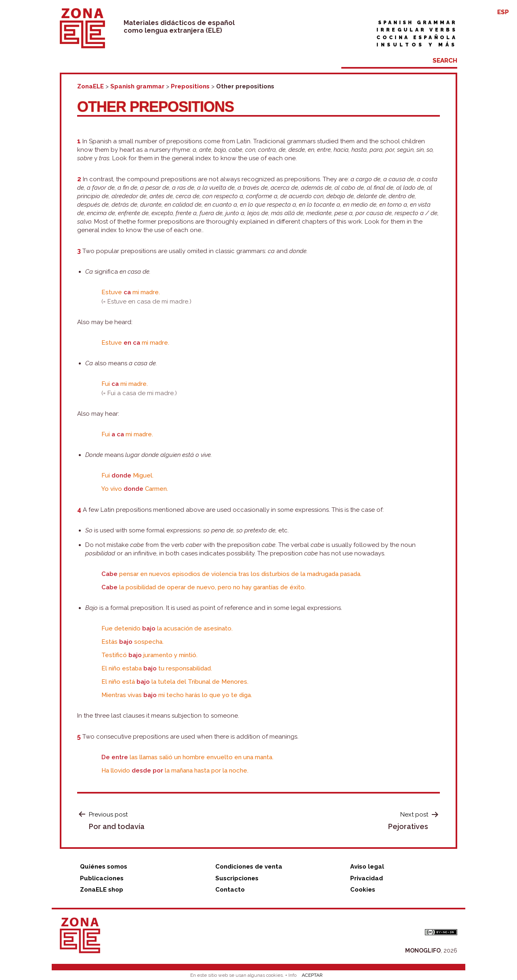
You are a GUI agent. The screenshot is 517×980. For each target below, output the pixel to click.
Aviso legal (367, 867)
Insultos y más (417, 45)
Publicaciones (102, 878)
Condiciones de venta (249, 867)
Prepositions (190, 86)
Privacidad (367, 878)
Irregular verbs (417, 30)
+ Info (291, 975)
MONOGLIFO (423, 951)
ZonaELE (90, 86)
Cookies (363, 890)
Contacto (230, 890)
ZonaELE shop (102, 890)
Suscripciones (237, 878)
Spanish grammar (418, 23)
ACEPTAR (312, 975)
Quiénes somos (104, 867)
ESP (503, 12)
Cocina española (417, 38)
